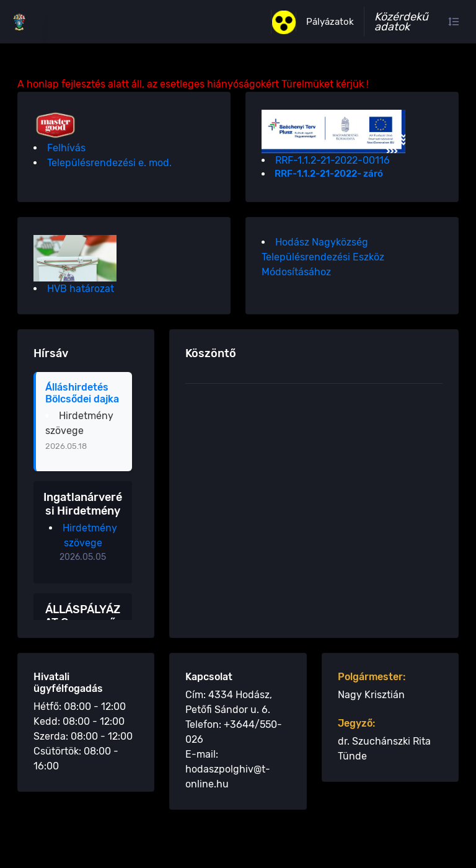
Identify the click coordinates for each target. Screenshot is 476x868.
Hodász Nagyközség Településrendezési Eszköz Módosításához (323, 257)
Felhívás (66, 148)
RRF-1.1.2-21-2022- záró (329, 174)
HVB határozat (81, 289)
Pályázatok (330, 22)
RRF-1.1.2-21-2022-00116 (333, 160)
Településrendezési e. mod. (109, 163)
